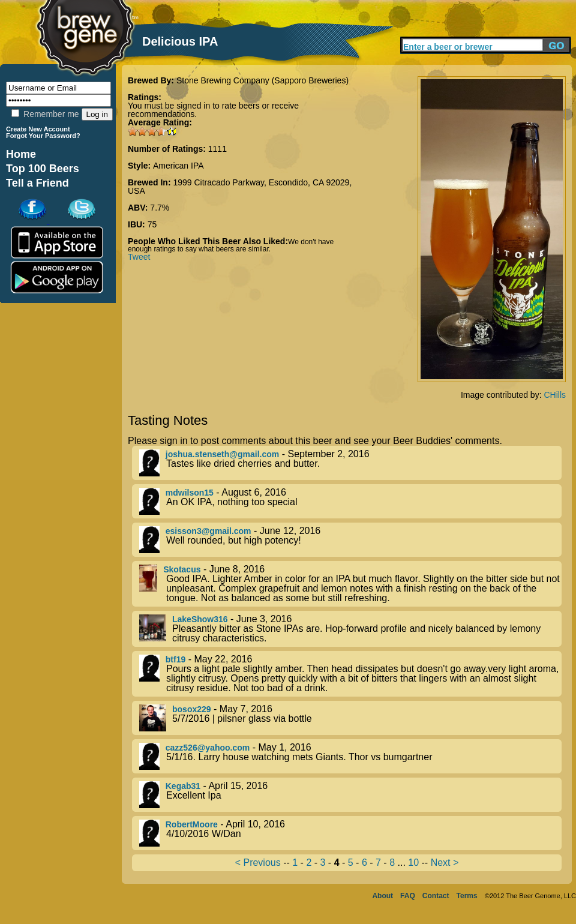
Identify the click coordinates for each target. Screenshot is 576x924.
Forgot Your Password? (43, 136)
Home (21, 154)
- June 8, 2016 (350, 584)
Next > (445, 862)
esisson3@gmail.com (208, 531)
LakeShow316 (200, 619)
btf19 (175, 659)
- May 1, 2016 (350, 756)
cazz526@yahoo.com (208, 748)
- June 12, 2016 (350, 540)
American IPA (178, 166)
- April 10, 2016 (350, 833)
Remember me (45, 114)
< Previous (258, 862)
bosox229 (192, 709)
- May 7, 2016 (350, 718)
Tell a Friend (37, 183)
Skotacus (182, 569)
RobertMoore (192, 824)
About (382, 896)
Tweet (139, 257)
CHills (555, 395)
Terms (467, 896)
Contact (436, 896)
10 (413, 862)
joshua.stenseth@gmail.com (222, 454)
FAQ (408, 896)
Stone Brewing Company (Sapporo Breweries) (262, 80)
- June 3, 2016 (350, 629)
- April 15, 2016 (350, 795)
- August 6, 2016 (350, 501)
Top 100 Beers (43, 169)
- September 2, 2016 (350, 463)
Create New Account (38, 129)
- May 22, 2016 (350, 674)
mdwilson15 (190, 493)
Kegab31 (183, 786)
